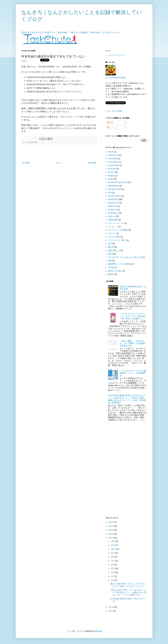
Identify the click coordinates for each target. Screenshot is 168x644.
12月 (113, 541)
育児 (110, 244)
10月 (113, 549)
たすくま (112, 233)
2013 (111, 607)
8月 (113, 557)
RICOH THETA (115, 196)
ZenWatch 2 (113, 213)
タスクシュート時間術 (118, 230)
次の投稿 (26, 163)
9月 (113, 553)
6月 (113, 565)
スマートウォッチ (116, 223)
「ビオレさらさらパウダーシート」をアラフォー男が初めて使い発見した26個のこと (133, 316)
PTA (110, 193)
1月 (113, 580)
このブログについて (117, 55)
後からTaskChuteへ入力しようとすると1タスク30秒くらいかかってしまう (128, 585)
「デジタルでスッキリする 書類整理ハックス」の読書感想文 (133, 373)
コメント (112, 128)
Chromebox (113, 162)
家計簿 (111, 247)
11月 (113, 545)
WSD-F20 (112, 206)
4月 (113, 572)
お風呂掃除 (113, 220)
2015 (111, 534)
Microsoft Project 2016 (118, 182)
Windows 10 (113, 203)
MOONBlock (113, 186)
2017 (111, 526)
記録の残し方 (114, 250)
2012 (111, 611)
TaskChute (33, 142)
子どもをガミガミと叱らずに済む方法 (125, 257)
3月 (113, 576)
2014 (111, 538)
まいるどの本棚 (115, 111)
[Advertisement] (59, 153)
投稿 (110, 123)
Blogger (99, 631)
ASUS (111, 152)
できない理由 (114, 237)
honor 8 (111, 172)
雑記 (110, 254)
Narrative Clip (114, 189)
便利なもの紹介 (115, 271)
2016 (111, 530)
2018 (111, 522)
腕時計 (111, 274)
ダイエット (113, 227)
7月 (113, 561)
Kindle (111, 179)
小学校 (111, 267)
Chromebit (112, 159)
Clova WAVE (113, 165)
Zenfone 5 (112, 210)
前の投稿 (92, 163)
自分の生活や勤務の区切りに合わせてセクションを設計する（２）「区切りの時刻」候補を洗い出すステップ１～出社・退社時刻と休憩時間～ (127, 399)
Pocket (24, 61)
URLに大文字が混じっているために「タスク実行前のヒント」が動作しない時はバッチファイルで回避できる (128, 592)
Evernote (112, 169)
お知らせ (112, 216)
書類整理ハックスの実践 (119, 264)
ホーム (59, 163)
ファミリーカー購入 (117, 240)
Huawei (111, 176)
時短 (110, 261)
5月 (113, 569)
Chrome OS (113, 155)
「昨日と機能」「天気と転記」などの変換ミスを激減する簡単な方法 (133, 343)
